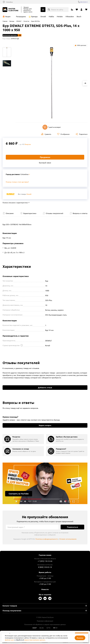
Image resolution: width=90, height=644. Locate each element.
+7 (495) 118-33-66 (45, 561)
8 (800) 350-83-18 (81, 2)
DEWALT (19, 21)
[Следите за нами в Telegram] (50, 598)
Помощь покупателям (12, 611)
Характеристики (30, 213)
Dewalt (43, 16)
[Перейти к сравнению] (72, 10)
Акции (8, 16)
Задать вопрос (45, 425)
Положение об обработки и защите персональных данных (45, 624)
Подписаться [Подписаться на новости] (72, 527)
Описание (10, 213)
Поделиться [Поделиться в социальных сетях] (83, 134)
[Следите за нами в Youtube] (40, 598)
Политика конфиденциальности (47, 539)
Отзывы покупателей (54, 213)
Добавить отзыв (45, 387)
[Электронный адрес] (32, 527)
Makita (51, 16)
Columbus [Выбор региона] (9, 2)
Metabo (60, 16)
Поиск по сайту (57, 9)
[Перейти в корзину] (86, 10)
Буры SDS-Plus (36, 21)
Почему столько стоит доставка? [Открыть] (17, 182)
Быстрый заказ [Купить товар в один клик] (45, 163)
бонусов (28, 144)
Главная (5, 21)
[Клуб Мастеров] (11, 10)
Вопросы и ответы (80, 213)
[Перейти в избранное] (77, 10)
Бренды (34, 16)
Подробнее (45, 483)
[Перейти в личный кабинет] (81, 10)
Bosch (79, 16)
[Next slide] (85, 83)
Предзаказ (45, 157)
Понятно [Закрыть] (80, 638)
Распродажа (21, 16)
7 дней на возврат (52, 127)
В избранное (65, 134)
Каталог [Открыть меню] (43, 10)
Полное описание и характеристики (15, 203)
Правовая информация (45, 621)
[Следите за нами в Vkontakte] (45, 598)
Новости (45, 589)
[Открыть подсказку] (22, 345)
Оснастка (26, 21)
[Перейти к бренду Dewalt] (11, 194)
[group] (23, 439)
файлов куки (9, 640)
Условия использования (68, 539)
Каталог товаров (10, 606)
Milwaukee (70, 16)
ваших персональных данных (35, 640)
